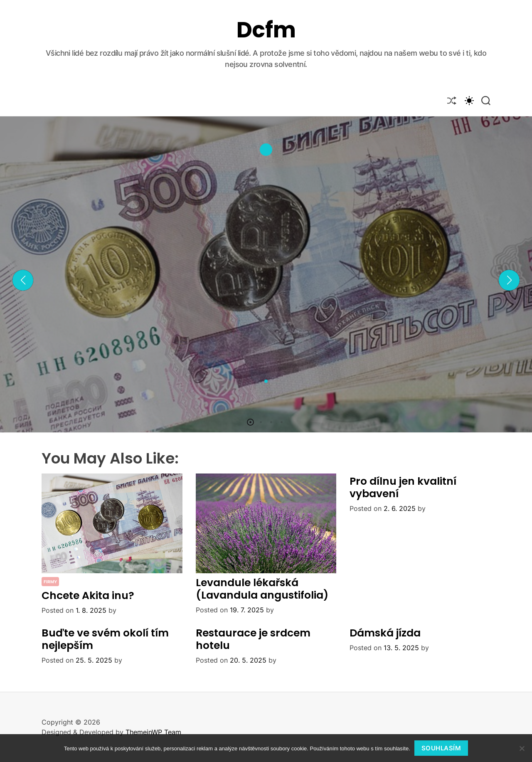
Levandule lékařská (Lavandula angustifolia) (262, 589)
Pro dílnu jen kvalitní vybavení (403, 487)
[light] (469, 100)
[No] (522, 748)
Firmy (50, 582)
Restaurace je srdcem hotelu (253, 639)
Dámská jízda (385, 633)
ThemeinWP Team (153, 732)
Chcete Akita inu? (88, 596)
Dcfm (266, 30)
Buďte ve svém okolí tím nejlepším (105, 639)
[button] (23, 280)
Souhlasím (441, 748)
